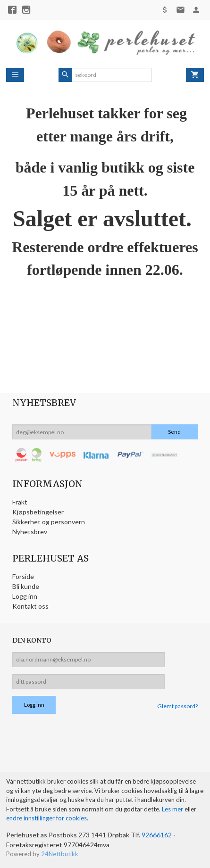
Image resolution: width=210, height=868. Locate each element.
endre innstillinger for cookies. (47, 818)
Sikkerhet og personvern (49, 522)
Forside (23, 576)
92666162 (157, 835)
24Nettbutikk (60, 854)
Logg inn (25, 596)
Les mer (173, 809)
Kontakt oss (30, 606)
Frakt (20, 502)
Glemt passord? (177, 706)
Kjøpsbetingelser (38, 512)
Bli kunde (26, 586)
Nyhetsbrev (30, 532)
